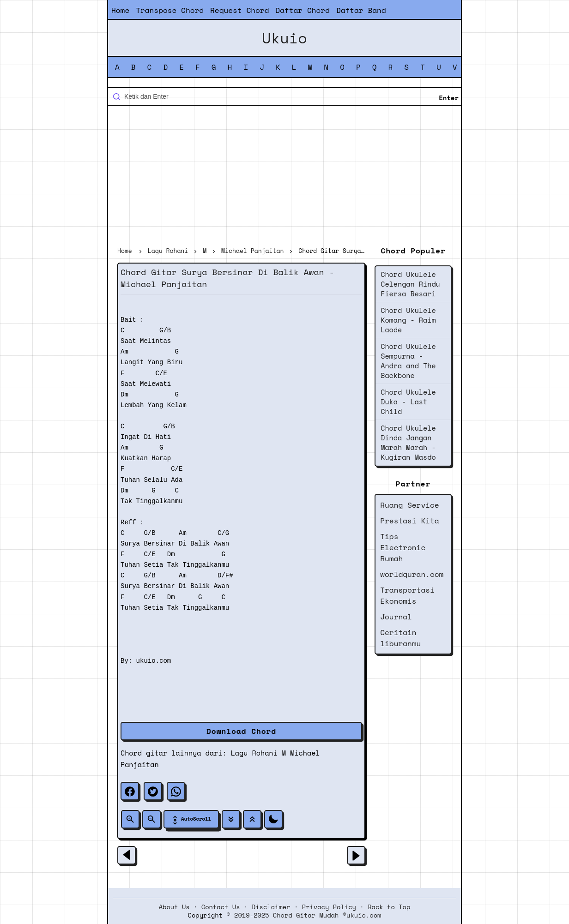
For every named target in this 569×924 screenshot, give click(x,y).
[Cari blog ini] (284, 96)
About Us (174, 907)
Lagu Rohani (254, 753)
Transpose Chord (170, 10)
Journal (396, 617)
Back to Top (389, 907)
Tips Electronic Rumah (403, 547)
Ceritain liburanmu (400, 638)
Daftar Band (361, 10)
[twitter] (153, 791)
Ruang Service (409, 505)
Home (120, 10)
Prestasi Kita (409, 521)
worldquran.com (412, 574)
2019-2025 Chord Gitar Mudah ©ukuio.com (308, 915)
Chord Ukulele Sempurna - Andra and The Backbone (408, 361)
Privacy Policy (329, 907)
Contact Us (221, 907)
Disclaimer (271, 907)
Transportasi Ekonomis (407, 595)
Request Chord (239, 10)
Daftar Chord (303, 10)
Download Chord (241, 731)
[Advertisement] (284, 177)
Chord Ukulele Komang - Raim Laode (408, 320)
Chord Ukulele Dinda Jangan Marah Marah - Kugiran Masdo (408, 442)
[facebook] (130, 791)
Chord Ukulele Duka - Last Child (408, 402)
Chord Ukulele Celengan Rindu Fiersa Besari (410, 284)
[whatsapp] (176, 791)
